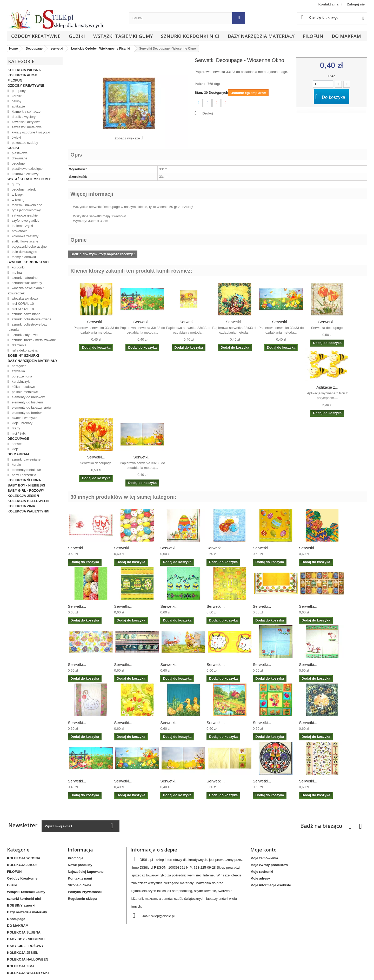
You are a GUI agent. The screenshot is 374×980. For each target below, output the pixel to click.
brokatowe (19, 231)
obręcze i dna (22, 376)
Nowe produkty (80, 865)
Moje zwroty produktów (269, 865)
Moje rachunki (262, 872)
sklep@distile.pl (163, 916)
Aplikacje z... (327, 387)
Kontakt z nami (330, 4)
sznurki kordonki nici (190, 36)
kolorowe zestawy (25, 174)
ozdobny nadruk (23, 189)
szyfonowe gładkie (25, 221)
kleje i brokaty (22, 423)
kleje (15, 449)
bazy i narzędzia (24, 475)
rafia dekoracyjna (24, 350)
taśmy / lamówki (23, 257)
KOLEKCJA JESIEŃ (23, 496)
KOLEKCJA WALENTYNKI (28, 511)
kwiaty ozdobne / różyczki (31, 132)
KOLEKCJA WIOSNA (24, 70)
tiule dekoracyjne (24, 252)
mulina (16, 272)
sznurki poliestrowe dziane (31, 319)
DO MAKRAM (346, 36)
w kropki (18, 195)
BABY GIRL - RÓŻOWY (26, 491)
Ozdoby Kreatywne (36, 36)
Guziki (77, 36)
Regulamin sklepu (82, 899)
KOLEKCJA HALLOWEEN (28, 501)
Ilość (332, 76)
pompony (18, 91)
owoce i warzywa (24, 418)
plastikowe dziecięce (27, 169)
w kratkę (18, 200)
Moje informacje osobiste (271, 885)
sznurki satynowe (24, 335)
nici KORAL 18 (22, 309)
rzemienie (19, 345)
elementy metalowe (26, 470)
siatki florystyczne (25, 241)
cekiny (16, 101)
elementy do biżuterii (27, 402)
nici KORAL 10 (22, 304)
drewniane (19, 158)
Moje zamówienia (264, 858)
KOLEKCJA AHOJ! (22, 75)
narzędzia (19, 366)
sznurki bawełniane (26, 314)
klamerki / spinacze (26, 111)
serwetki (18, 444)
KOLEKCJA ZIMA (21, 506)
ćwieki (16, 137)
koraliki (17, 96)
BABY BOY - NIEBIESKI (26, 485)
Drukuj (208, 113)
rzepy (15, 428)
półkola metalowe (24, 392)
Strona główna (79, 885)
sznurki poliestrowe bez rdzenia (27, 327)
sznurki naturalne (24, 278)
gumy (15, 184)
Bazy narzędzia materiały (261, 36)
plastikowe (19, 153)
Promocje (75, 858)
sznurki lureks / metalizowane (33, 340)
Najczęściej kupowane (86, 872)
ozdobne (18, 163)
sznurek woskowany (26, 283)
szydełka (18, 371)
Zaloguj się (356, 4)
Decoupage (18, 439)
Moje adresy (260, 878)
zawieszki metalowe (26, 127)
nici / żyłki (19, 433)
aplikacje (18, 106)
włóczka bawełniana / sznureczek (26, 291)
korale (16, 465)
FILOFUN (313, 36)
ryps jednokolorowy (26, 210)
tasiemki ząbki (22, 226)
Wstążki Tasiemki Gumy (123, 36)
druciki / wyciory (23, 117)
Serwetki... (96, 322)
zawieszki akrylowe (26, 122)
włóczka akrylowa (25, 298)
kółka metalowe (23, 387)
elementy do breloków (28, 397)
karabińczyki (21, 381)
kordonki (18, 267)
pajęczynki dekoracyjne (29, 246)
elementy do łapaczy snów (31, 407)
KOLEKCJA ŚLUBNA (24, 480)
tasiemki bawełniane (27, 205)
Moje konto (263, 850)
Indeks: (201, 84)
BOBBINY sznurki (23, 356)
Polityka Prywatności (85, 892)
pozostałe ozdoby (25, 143)
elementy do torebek (27, 413)
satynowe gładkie (24, 215)
